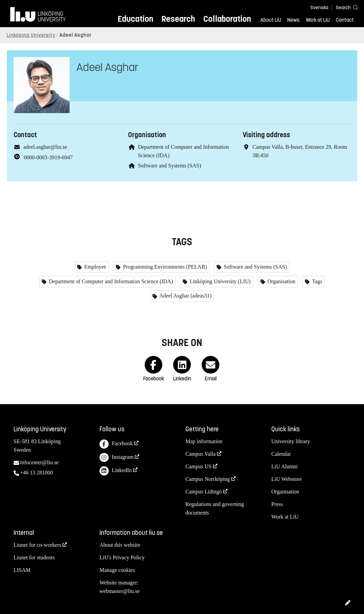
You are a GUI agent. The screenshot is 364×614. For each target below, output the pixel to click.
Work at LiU (318, 20)
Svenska (319, 8)
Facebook (116, 444)
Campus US (198, 466)
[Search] (344, 7)
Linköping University (31, 35)
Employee (95, 267)
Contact (345, 20)
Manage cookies (117, 570)
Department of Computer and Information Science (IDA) (110, 281)
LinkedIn (116, 471)
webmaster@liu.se (120, 591)
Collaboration (227, 19)
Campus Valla (201, 454)
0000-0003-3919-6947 (48, 157)
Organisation (281, 281)
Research (178, 19)
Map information (204, 441)
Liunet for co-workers (37, 545)
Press (277, 504)
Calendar (281, 454)
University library (291, 441)
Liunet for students (34, 557)
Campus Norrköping (208, 479)
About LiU (271, 20)
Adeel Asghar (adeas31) (185, 296)
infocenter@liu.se (39, 462)
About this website (120, 545)
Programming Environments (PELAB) (164, 267)
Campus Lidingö (204, 492)
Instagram (116, 458)
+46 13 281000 (37, 473)
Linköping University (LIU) (220, 281)
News (293, 20)
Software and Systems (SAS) (169, 166)
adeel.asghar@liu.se (45, 147)
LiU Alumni (285, 466)
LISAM (22, 570)
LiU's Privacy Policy (122, 557)
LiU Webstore (287, 479)
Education (135, 19)
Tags (316, 281)
